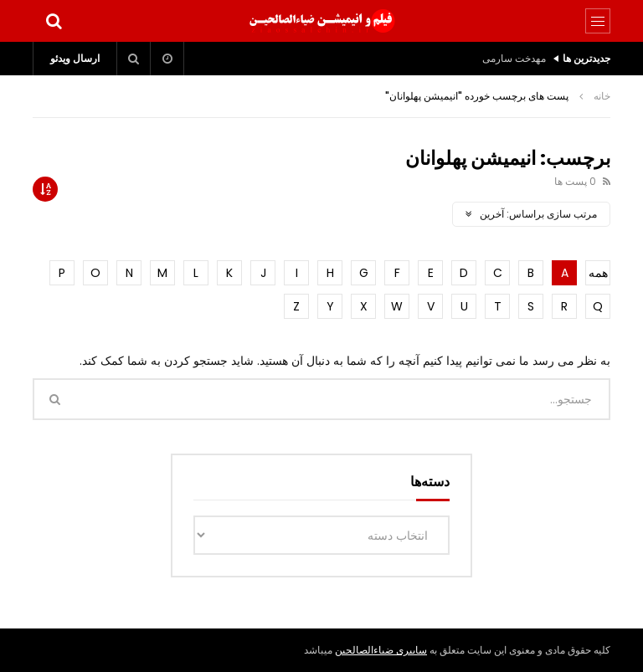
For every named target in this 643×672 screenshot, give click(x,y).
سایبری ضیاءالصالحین (381, 650)
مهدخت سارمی (514, 58)
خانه (602, 96)
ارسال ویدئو (75, 58)
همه (598, 273)
